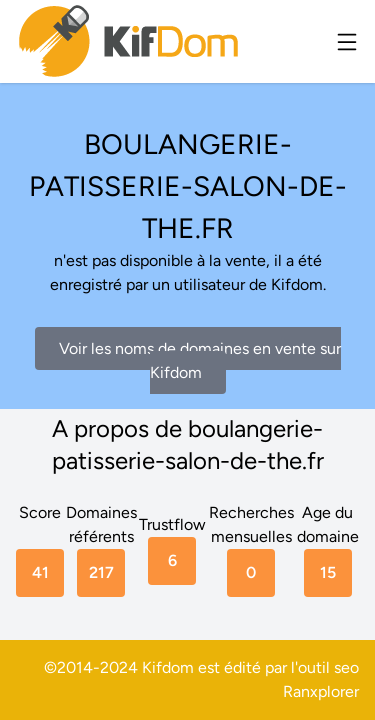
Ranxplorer (321, 691)
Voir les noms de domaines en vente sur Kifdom (200, 360)
